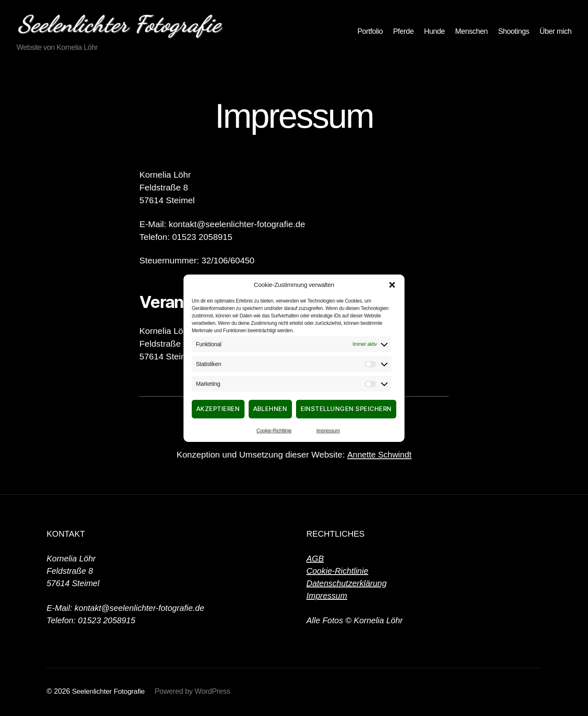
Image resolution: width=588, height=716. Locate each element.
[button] (392, 285)
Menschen (472, 32)
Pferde (403, 32)
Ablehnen (270, 409)
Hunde (434, 32)
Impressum (328, 431)
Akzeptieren (218, 409)
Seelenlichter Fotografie (110, 693)
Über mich (555, 32)
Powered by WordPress (195, 693)
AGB (315, 560)
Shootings (514, 32)
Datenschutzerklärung (347, 585)
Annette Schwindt (379, 456)
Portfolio (370, 32)
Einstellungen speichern (346, 409)
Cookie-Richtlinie (274, 431)
